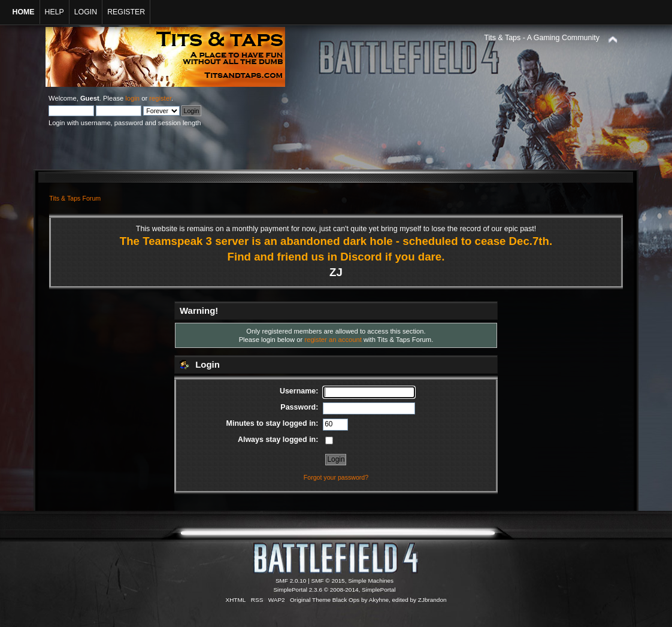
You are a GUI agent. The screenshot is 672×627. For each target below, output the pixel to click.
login (132, 98)
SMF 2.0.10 (291, 581)
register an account (333, 340)
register (160, 98)
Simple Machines (371, 581)
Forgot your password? (336, 477)
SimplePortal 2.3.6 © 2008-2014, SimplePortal (334, 590)
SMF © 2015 (328, 581)
